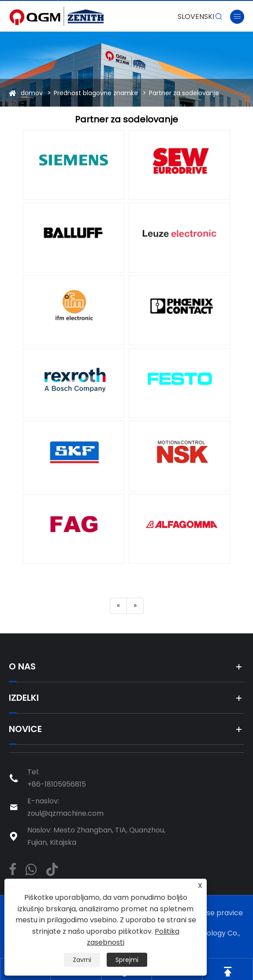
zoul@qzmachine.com (65, 813)
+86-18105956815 (57, 784)
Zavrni (82, 960)
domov (32, 93)
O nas (22, 666)
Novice (25, 729)
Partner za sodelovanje (184, 93)
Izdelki (24, 698)
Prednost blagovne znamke (96, 93)
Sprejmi (127, 960)
